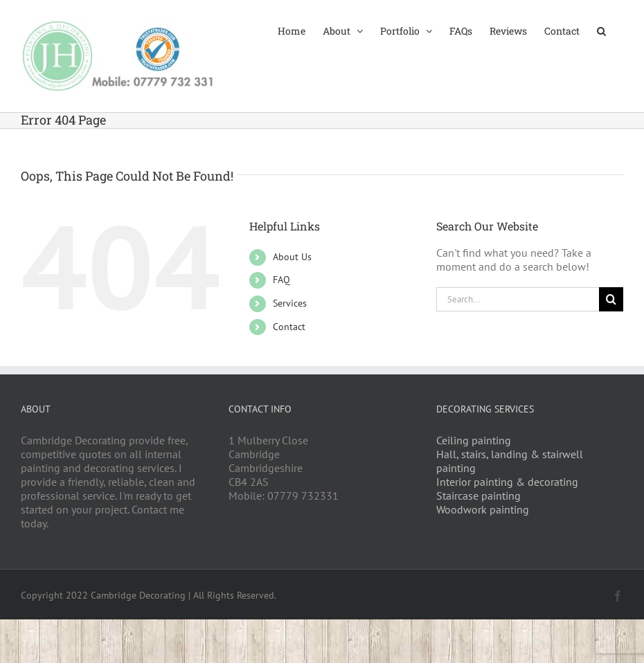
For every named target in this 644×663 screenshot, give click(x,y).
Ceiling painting (474, 440)
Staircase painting (478, 496)
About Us (292, 257)
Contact (289, 327)
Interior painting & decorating (507, 482)
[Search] (611, 299)
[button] (601, 30)
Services (290, 303)
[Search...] (518, 299)
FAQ (281, 280)
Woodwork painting (483, 509)
